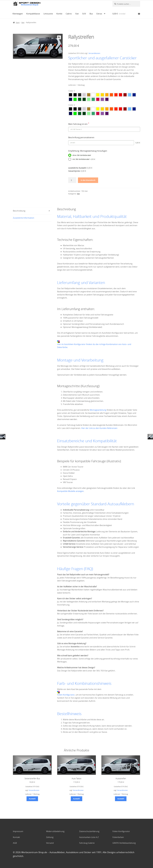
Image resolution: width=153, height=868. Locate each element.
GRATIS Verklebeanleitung (124, 843)
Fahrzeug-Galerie (87, 843)
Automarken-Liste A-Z (89, 837)
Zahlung (50, 837)
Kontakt (16, 837)
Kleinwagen (18, 14)
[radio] (71, 95)
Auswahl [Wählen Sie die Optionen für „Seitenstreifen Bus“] (32, 799)
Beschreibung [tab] (19, 211)
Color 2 (72, 105)
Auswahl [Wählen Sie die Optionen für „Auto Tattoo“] (76, 799)
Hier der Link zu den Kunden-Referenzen (99, 428)
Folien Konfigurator (121, 831)
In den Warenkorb (88, 180)
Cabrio (69, 14)
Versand (50, 843)
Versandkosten (94, 53)
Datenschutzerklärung (89, 831)
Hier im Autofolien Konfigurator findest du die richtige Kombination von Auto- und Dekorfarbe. (94, 345)
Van (77, 14)
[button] (59, 37)
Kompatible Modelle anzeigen (70, 491)
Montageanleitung (98, 410)
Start (18, 22)
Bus (91, 14)
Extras (99, 14)
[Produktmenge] (72, 180)
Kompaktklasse (33, 14)
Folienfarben (118, 837)
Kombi (59, 14)
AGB (15, 843)
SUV (84, 14)
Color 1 (72, 91)
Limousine (48, 14)
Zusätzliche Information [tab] (24, 218)
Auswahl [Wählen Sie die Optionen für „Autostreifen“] (121, 799)
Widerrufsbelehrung (55, 831)
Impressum (18, 831)
